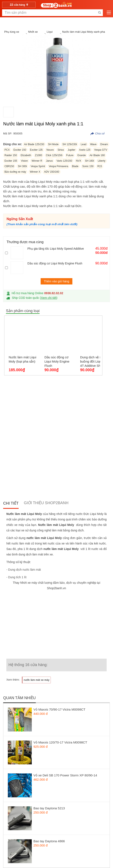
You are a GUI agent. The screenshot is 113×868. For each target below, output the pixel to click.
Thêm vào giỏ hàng (56, 281)
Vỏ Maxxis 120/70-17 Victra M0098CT (60, 742)
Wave (93, 144)
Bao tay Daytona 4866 (49, 841)
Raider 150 (11, 155)
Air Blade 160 (97, 155)
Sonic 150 (88, 166)
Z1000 (39, 155)
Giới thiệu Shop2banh (46, 503)
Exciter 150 (20, 150)
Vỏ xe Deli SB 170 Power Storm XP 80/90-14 (65, 775)
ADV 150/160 (52, 172)
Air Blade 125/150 (34, 144)
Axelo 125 (85, 150)
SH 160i (89, 161)
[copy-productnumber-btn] (97, 134)
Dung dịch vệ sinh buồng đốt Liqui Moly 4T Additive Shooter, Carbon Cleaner (95, 362)
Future (70, 155)
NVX (79, 161)
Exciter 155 (11, 161)
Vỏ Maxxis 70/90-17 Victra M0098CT (59, 709)
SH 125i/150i (70, 144)
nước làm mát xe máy (37, 680)
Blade (75, 166)
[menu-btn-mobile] (109, 13)
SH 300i (22, 166)
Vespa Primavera (59, 166)
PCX (7, 150)
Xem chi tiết (49, 298)
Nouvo (50, 150)
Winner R (37, 161)
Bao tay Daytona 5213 (49, 808)
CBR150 (9, 166)
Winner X (35, 172)
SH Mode (53, 144)
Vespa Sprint (38, 166)
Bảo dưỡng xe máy (15, 172)
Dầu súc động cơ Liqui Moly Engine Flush (55, 263)
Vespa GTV (101, 150)
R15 (100, 166)
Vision (24, 161)
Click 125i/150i (54, 155)
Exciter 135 (36, 150)
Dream (104, 144)
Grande (81, 155)
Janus (49, 161)
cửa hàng (19, 5)
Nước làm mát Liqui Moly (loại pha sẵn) (23, 359)
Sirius (61, 150)
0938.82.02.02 (54, 293)
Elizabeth (26, 155)
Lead (83, 144)
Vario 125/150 (64, 161)
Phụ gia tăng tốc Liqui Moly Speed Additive (56, 249)
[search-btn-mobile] (99, 13)
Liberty (102, 161)
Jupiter (72, 150)
